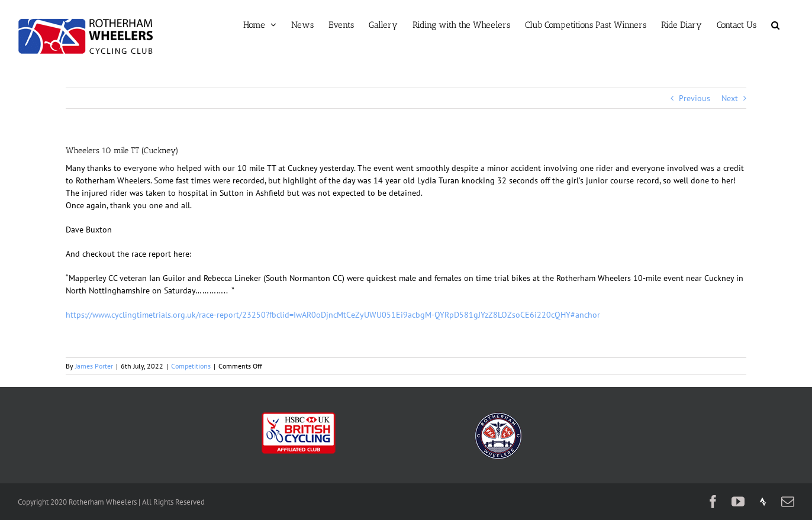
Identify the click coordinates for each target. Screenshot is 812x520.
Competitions (191, 366)
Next (730, 98)
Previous (695, 98)
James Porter (94, 366)
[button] (775, 25)
